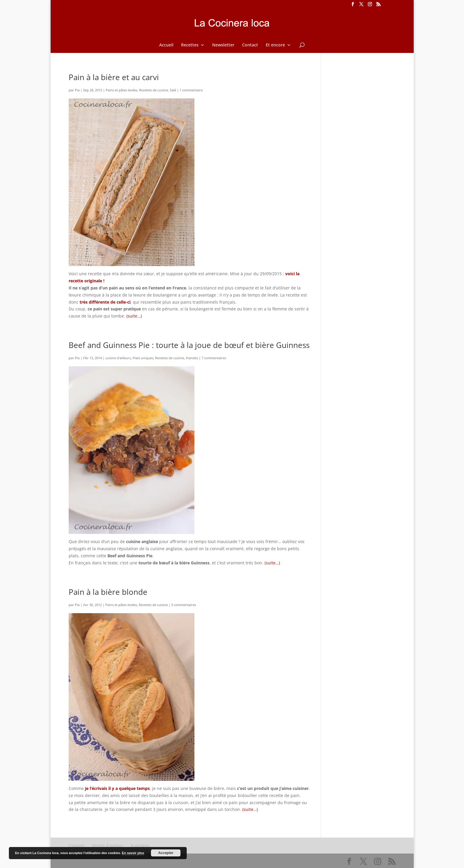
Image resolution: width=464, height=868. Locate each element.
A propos (140, 845)
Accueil (166, 45)
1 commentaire (191, 90)
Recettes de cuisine (154, 90)
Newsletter (223, 45)
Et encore (275, 45)
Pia (77, 90)
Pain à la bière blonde (108, 592)
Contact (250, 45)
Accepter (166, 853)
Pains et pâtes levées (121, 90)
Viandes (192, 358)
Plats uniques (143, 358)
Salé (173, 90)
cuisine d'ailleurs (118, 358)
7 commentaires (214, 358)
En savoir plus (133, 853)
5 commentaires (184, 605)
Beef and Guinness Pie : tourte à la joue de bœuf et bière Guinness (189, 345)
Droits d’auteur (108, 845)
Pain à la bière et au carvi (114, 77)
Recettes (190, 45)
